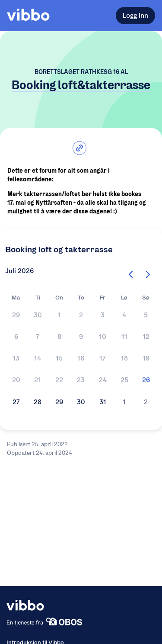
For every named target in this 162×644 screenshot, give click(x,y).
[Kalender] (81, 359)
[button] (16, 316)
